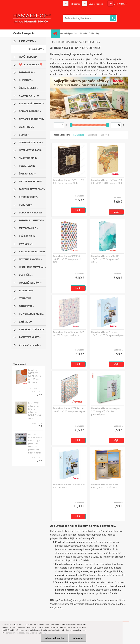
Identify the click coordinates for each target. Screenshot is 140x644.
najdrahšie (92, 135)
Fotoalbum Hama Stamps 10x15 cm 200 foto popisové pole (69, 334)
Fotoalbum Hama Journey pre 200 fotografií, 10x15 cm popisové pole (105, 411)
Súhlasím (78, 638)
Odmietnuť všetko (54, 638)
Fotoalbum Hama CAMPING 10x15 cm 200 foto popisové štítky (67, 259)
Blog (97, 33)
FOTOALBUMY (64, 42)
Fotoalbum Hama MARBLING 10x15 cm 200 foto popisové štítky (105, 259)
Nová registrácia (96, 4)
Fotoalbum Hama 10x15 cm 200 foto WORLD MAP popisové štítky (107, 182)
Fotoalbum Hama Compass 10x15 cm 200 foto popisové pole (107, 334)
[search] (113, 18)
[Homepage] (56, 33)
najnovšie (105, 135)
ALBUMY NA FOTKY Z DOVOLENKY (86, 42)
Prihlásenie (75, 4)
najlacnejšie (79, 135)
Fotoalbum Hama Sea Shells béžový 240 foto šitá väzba (105, 486)
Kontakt (84, 33)
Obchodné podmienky (69, 33)
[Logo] (32, 18)
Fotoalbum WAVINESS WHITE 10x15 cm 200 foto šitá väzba (34, 376)
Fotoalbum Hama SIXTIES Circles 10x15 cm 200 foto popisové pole (69, 410)
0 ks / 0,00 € (121, 4)
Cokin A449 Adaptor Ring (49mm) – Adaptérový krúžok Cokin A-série (35, 411)
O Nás (91, 33)
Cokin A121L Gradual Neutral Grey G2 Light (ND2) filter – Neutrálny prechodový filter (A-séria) (35, 444)
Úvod (54, 42)
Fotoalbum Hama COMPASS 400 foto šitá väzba (69, 486)
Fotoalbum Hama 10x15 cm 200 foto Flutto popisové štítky (69, 182)
